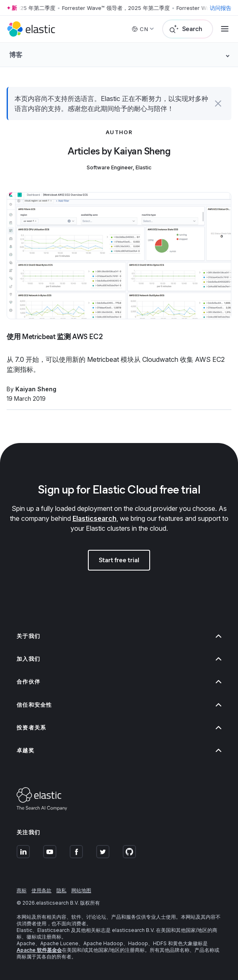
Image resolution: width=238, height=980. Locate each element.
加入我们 (119, 659)
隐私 (61, 890)
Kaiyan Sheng (36, 389)
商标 (22, 890)
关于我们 (119, 636)
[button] (218, 104)
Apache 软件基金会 (39, 950)
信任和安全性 (119, 705)
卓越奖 (119, 750)
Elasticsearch (95, 518)
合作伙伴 (119, 682)
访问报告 (221, 8)
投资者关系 (119, 728)
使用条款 (41, 890)
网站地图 (81, 890)
